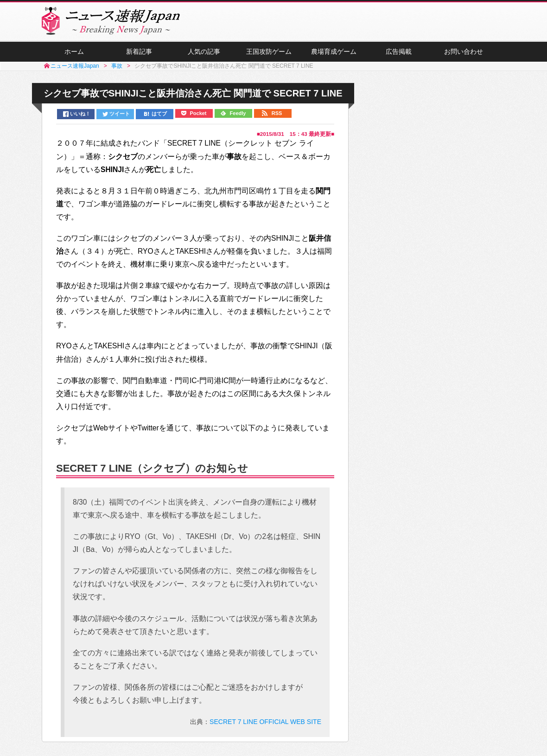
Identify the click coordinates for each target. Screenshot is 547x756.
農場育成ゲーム (334, 51)
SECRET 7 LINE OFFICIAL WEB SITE (265, 722)
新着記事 (139, 51)
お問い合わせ (464, 51)
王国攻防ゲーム (269, 51)
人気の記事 (204, 51)
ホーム (74, 51)
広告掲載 (399, 51)
